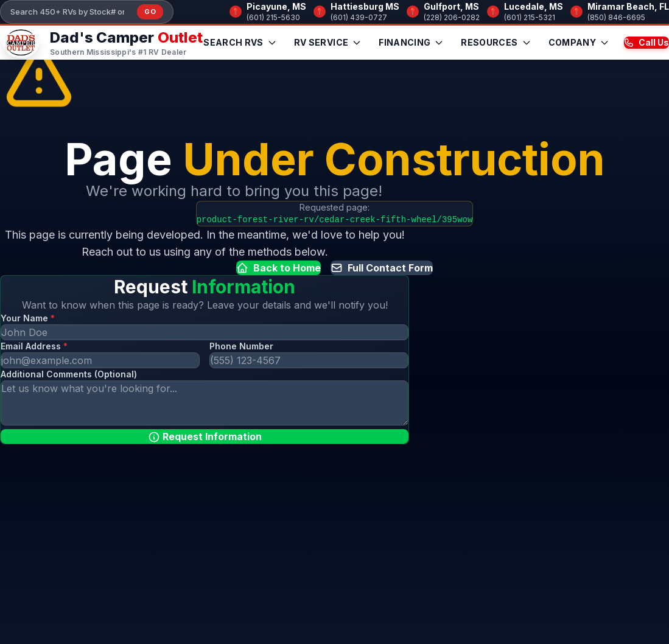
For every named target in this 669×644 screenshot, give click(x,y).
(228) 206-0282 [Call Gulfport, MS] (452, 17)
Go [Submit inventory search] (150, 12)
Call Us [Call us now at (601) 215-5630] (646, 42)
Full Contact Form (382, 268)
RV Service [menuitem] (328, 42)
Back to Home (278, 268)
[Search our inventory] (71, 12)
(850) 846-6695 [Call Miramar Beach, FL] (616, 17)
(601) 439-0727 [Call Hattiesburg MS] (359, 17)
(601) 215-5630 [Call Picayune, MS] (273, 17)
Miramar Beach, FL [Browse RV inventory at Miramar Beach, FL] (628, 6)
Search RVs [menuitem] (240, 42)
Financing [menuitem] (411, 42)
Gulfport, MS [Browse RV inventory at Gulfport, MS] (451, 6)
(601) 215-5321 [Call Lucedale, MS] (530, 17)
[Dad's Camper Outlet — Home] (101, 43)
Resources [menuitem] (496, 42)
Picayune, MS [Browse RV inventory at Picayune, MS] (276, 6)
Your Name (28, 318)
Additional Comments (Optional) (69, 374)
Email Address (34, 346)
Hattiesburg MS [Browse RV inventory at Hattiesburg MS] (365, 6)
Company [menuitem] (579, 42)
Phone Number (241, 346)
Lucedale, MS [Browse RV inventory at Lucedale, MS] (534, 6)
